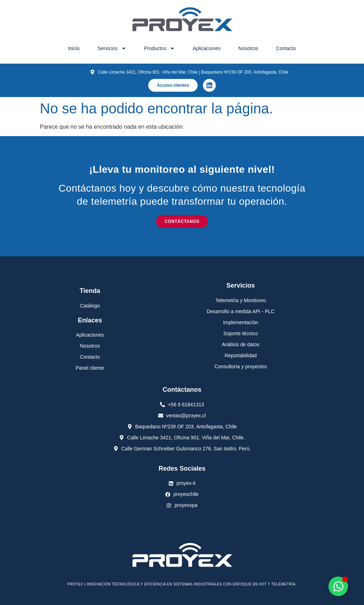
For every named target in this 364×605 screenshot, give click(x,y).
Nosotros (248, 48)
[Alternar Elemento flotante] (338, 586)
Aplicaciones (207, 48)
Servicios (112, 48)
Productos (159, 48)
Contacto (286, 48)
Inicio (74, 48)
